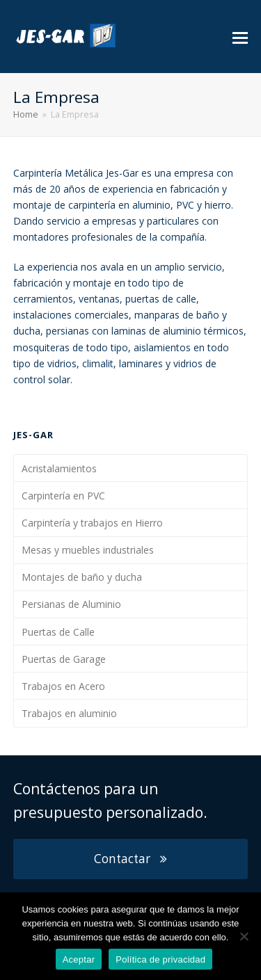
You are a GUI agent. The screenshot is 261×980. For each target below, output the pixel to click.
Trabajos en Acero (63, 686)
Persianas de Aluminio (71, 604)
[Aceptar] (244, 936)
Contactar (130, 859)
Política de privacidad (160, 959)
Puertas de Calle (58, 632)
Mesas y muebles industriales (88, 550)
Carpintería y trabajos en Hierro (92, 523)
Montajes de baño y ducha (82, 577)
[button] (240, 37)
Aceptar (79, 959)
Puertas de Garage (64, 659)
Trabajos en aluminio (69, 713)
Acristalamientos (59, 468)
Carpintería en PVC (63, 496)
